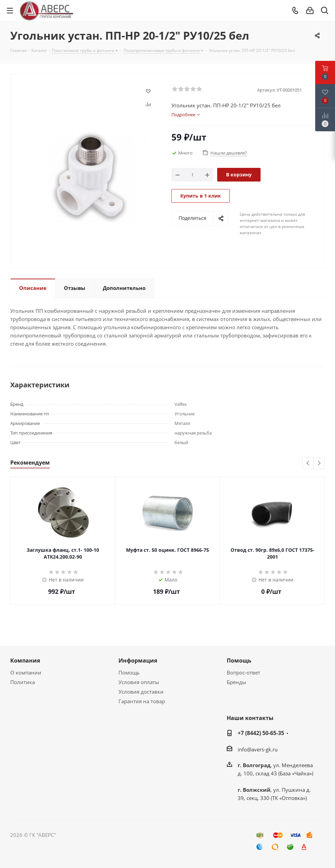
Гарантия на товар (142, 701)
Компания (25, 660)
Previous (308, 463)
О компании (26, 672)
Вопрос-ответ (243, 672)
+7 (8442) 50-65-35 (261, 733)
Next (319, 463)
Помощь (129, 672)
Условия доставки (141, 692)
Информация (138, 660)
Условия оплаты (139, 682)
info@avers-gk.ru (258, 749)
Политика (23, 682)
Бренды (236, 682)
